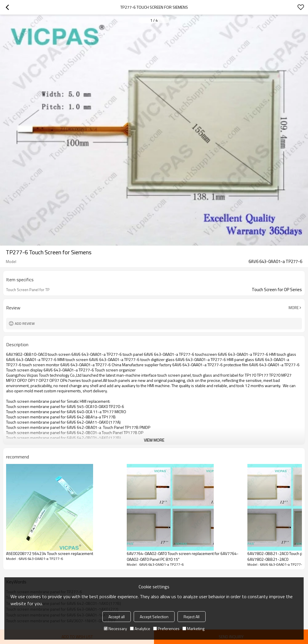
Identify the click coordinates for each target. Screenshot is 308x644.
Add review (25, 323)
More (294, 308)
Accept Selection (154, 617)
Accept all (117, 617)
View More (154, 440)
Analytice (140, 628)
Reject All (192, 617)
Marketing (193, 628)
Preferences (166, 628)
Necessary (115, 628)
